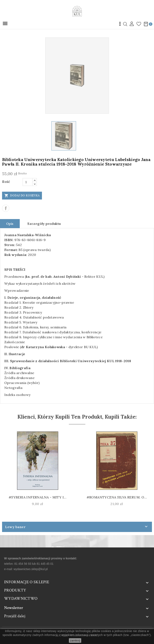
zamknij (75, 640)
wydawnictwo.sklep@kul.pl (31, 569)
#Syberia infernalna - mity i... (38, 497)
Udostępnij (6, 208)
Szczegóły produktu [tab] (44, 224)
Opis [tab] (10, 224)
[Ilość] (28, 182)
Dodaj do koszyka (22, 195)
